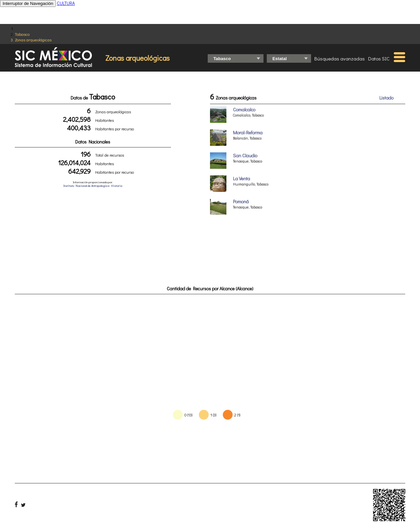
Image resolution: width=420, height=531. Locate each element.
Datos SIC (379, 58)
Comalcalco (244, 110)
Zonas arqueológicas (33, 40)
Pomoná (241, 201)
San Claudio (245, 155)
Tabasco (22, 34)
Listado (386, 98)
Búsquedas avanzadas (340, 58)
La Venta (241, 178)
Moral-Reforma (248, 133)
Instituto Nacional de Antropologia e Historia (93, 186)
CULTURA (66, 3)
